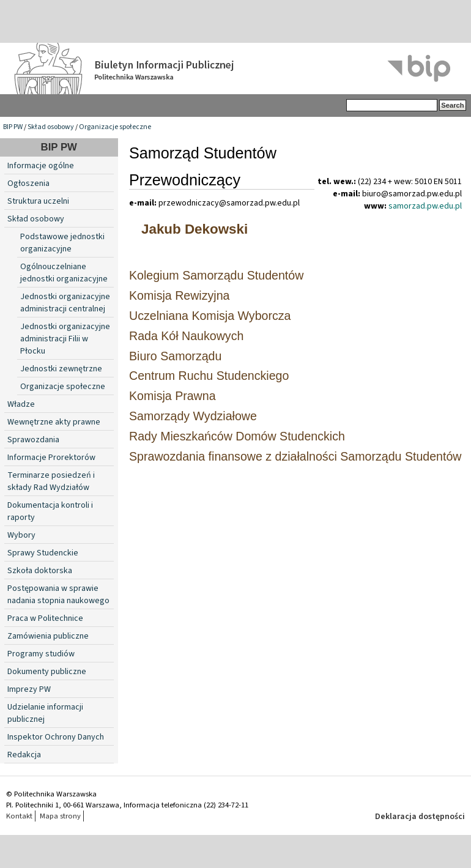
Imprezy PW (29, 689)
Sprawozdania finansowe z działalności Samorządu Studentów (295, 456)
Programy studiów (41, 654)
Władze (21, 404)
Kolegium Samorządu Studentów (216, 275)
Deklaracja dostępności (420, 817)
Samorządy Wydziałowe (193, 416)
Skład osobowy (51, 127)
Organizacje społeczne (115, 127)
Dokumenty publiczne (47, 672)
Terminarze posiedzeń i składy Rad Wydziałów (51, 481)
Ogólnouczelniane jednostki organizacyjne (64, 273)
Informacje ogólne (41, 166)
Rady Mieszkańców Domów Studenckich (237, 436)
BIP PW (13, 127)
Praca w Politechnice (45, 618)
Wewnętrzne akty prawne (54, 422)
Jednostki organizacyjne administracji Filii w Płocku (65, 339)
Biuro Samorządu (175, 356)
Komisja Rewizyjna (179, 295)
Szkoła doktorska (40, 571)
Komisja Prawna (172, 396)
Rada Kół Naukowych (186, 336)
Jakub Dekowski (195, 229)
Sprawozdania (33, 440)
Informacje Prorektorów (51, 458)
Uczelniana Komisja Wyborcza (210, 316)
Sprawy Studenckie (43, 553)
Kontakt (19, 816)
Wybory (21, 535)
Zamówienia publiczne (48, 636)
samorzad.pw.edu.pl (425, 206)
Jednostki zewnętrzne (61, 369)
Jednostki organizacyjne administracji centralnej (65, 303)
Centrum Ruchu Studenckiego (209, 376)
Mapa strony (60, 816)
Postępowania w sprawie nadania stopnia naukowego (58, 595)
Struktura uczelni (38, 201)
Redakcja (24, 755)
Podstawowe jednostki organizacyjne (62, 243)
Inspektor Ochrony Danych (56, 737)
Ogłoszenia (28, 184)
